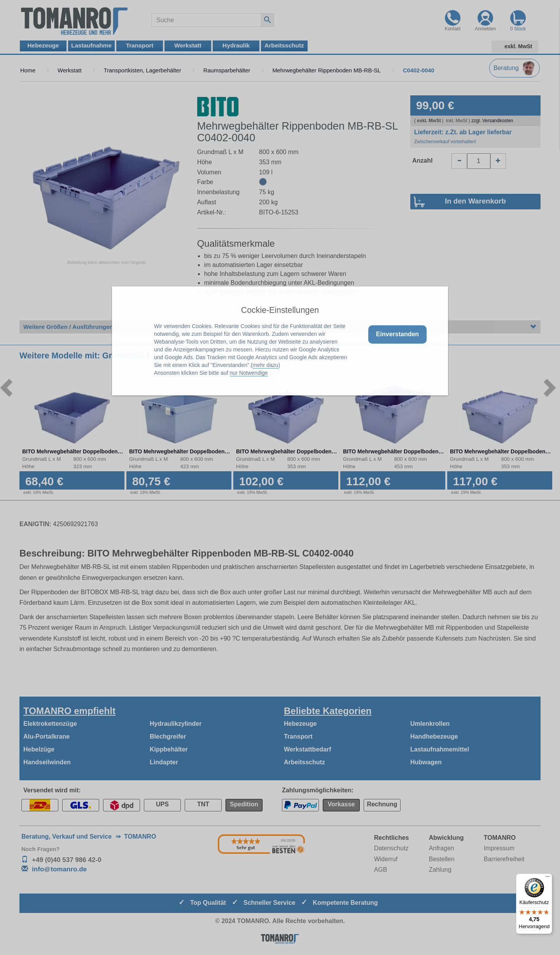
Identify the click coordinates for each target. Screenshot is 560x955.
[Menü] (548, 878)
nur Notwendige (249, 373)
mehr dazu (266, 365)
